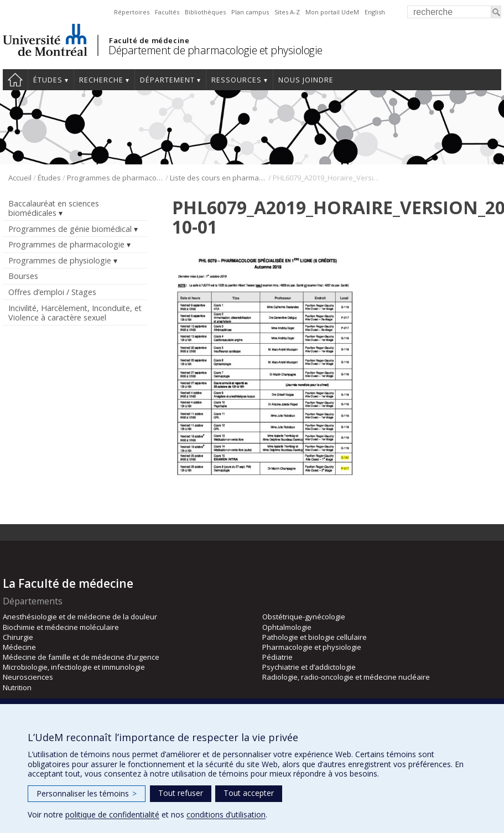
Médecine (19, 647)
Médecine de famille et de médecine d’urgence (81, 657)
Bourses (23, 276)
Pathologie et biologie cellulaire (315, 637)
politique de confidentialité (112, 814)
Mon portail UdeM (332, 12)
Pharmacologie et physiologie (312, 647)
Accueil (15, 80)
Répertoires (132, 12)
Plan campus (250, 12)
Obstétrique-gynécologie (304, 617)
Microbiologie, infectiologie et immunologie (74, 667)
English (375, 12)
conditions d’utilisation (226, 814)
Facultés (167, 12)
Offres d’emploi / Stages (52, 292)
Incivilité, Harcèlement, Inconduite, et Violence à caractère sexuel (75, 313)
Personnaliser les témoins (87, 793)
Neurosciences (28, 677)
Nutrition (17, 687)
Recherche (101, 80)
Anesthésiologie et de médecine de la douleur (80, 617)
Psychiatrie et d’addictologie (309, 667)
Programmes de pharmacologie (115, 178)
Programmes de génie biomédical (70, 229)
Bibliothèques (205, 12)
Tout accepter (249, 793)
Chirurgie (18, 637)
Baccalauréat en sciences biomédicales (54, 208)
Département (167, 80)
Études (48, 80)
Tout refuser (181, 793)
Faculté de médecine (149, 40)
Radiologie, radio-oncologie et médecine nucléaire (346, 677)
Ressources (237, 80)
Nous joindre (306, 80)
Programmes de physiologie (60, 260)
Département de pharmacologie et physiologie (215, 50)
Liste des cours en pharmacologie (218, 178)
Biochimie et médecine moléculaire (61, 627)
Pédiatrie (277, 657)
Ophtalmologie (287, 627)
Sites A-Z (287, 12)
